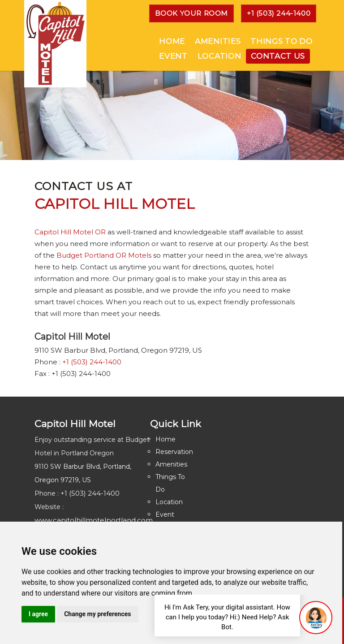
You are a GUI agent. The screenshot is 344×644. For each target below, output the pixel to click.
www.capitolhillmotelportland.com (94, 520)
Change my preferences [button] (97, 614)
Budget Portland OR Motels (104, 255)
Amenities (218, 41)
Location (219, 56)
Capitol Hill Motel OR (70, 232)
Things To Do (281, 41)
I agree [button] (38, 614)
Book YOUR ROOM (191, 13)
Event (173, 56)
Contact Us (278, 56)
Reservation (174, 452)
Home (172, 41)
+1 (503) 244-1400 (279, 13)
